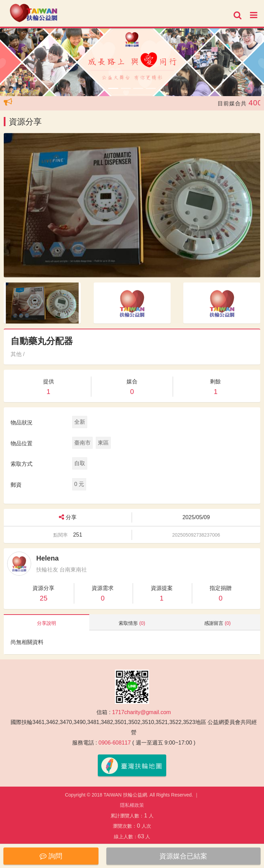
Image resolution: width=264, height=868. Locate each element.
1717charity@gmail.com (142, 712)
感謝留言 (217, 623)
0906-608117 (115, 743)
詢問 (51, 856)
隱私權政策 (132, 805)
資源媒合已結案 (183, 856)
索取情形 (132, 623)
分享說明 (47, 623)
